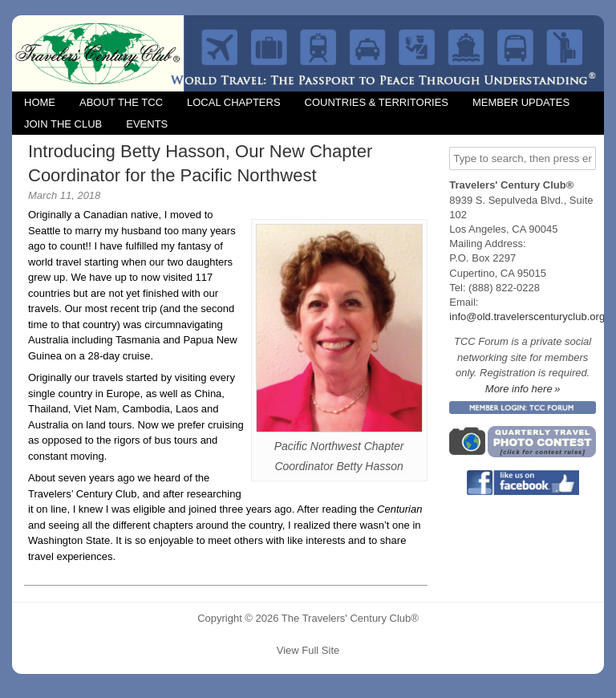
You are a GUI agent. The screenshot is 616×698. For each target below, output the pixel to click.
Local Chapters (234, 102)
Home (40, 102)
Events (147, 124)
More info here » (523, 389)
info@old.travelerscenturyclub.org (527, 317)
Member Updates (521, 102)
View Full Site (308, 650)
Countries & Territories (377, 102)
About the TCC (121, 102)
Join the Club (63, 124)
